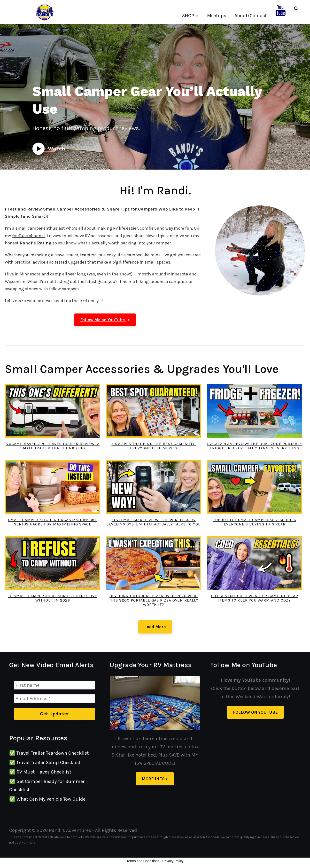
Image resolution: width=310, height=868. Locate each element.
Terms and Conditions (143, 861)
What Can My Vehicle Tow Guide (51, 799)
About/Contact (251, 16)
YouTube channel (28, 236)
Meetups (217, 16)
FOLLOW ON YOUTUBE (255, 712)
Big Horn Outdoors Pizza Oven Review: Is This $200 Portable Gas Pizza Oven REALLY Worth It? (154, 600)
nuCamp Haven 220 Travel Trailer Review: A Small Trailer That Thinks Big (53, 446)
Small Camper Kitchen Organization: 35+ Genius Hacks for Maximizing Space (53, 522)
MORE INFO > (155, 779)
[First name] (54, 685)
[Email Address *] (54, 699)
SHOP (188, 16)
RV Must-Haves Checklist (44, 772)
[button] (105, 320)
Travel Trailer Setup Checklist (48, 762)
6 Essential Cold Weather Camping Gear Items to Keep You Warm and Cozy (255, 598)
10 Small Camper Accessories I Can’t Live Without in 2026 (53, 598)
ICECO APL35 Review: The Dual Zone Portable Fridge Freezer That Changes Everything (255, 446)
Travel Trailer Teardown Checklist (53, 753)
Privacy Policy (173, 861)
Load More (155, 627)
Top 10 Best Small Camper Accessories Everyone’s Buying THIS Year (255, 522)
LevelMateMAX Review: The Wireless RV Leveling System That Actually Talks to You (154, 522)
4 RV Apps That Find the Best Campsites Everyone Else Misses (154, 446)
